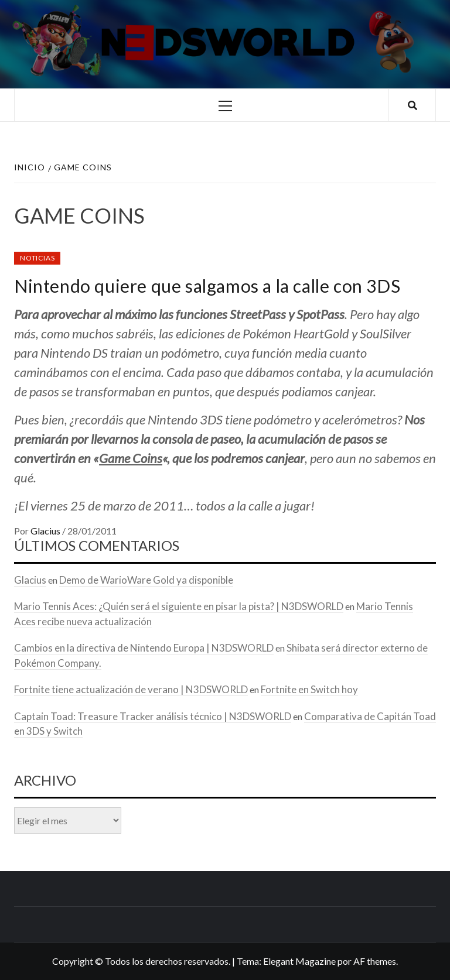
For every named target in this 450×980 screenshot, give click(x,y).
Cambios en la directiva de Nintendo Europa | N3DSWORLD (144, 648)
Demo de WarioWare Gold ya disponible (146, 580)
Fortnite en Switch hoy (309, 689)
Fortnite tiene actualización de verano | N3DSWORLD (131, 689)
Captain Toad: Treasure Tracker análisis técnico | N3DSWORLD (153, 716)
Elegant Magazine (299, 961)
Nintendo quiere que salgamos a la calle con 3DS (207, 286)
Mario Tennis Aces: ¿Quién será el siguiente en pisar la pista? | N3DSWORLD (179, 606)
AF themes (375, 961)
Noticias (37, 258)
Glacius (46, 531)
